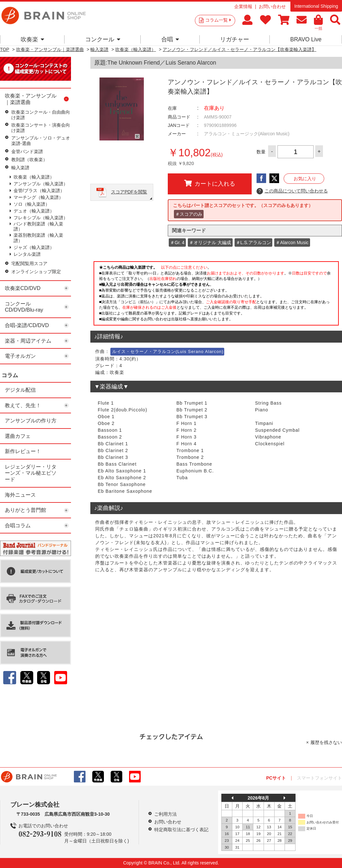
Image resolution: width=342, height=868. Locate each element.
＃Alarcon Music (292, 243)
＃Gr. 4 (177, 243)
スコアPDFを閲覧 (129, 192)
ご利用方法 (166, 814)
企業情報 (243, 6)
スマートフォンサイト (319, 778)
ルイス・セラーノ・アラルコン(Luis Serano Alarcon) (168, 351)
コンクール (103, 39)
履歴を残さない (326, 742)
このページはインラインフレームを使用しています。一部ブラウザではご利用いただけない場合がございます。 (216, 295)
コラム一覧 (218, 20)
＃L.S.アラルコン (253, 243)
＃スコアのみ (189, 214)
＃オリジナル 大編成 (210, 243)
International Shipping (316, 6)
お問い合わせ (272, 6)
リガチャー (235, 39)
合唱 (170, 39)
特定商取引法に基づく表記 (181, 830)
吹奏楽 (32, 39)
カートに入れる (210, 183)
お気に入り (305, 179)
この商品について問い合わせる (292, 191)
